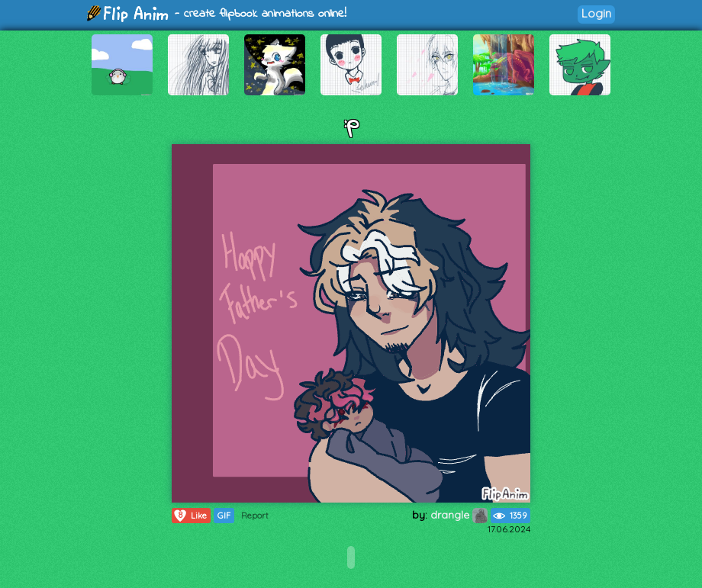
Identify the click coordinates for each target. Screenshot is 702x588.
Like (190, 516)
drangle (459, 515)
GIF (224, 516)
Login (596, 13)
